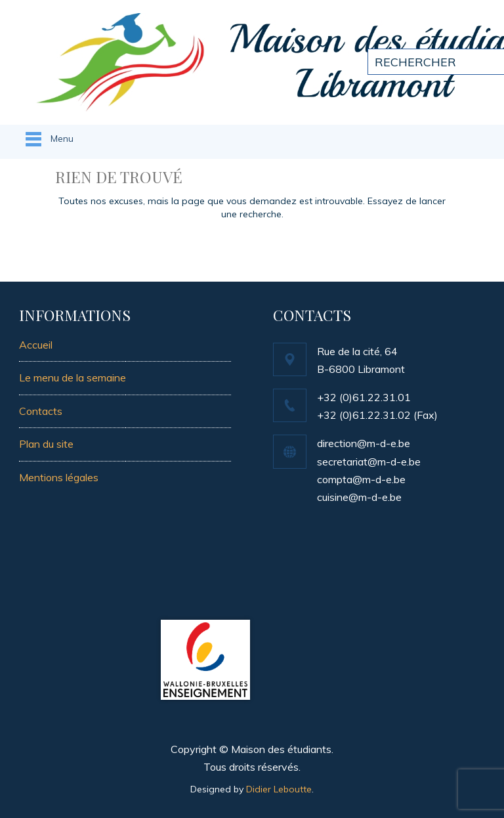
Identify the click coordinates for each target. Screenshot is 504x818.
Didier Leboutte (279, 789)
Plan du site (46, 444)
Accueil (36, 345)
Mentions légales (59, 477)
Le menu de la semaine (73, 377)
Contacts (41, 411)
